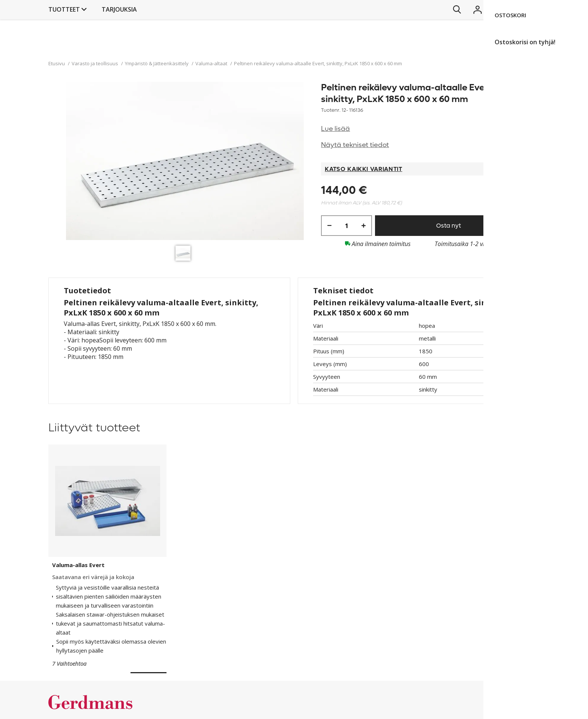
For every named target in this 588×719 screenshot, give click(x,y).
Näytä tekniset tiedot (355, 145)
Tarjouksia (326, 47)
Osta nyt (448, 226)
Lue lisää (335, 129)
